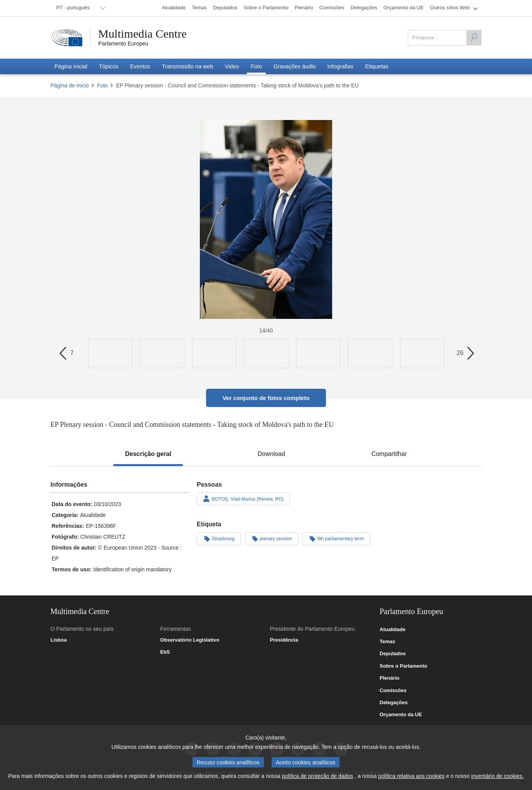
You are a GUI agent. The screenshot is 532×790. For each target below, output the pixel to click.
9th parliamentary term (336, 538)
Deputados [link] (393, 654)
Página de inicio (70, 85)
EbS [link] (165, 652)
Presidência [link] (284, 640)
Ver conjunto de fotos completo (266, 398)
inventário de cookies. (497, 776)
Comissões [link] (393, 691)
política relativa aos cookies (412, 776)
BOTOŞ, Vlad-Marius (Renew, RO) (243, 499)
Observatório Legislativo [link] (190, 640)
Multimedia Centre (142, 34)
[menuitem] (80, 8)
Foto (102, 85)
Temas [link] (387, 642)
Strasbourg (219, 538)
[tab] (148, 454)
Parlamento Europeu (123, 44)
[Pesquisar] (474, 38)
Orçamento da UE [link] (401, 715)
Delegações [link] (393, 703)
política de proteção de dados (317, 776)
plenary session (272, 538)
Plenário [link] (389, 678)
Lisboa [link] (59, 640)
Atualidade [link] (392, 630)
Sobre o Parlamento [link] (403, 666)
